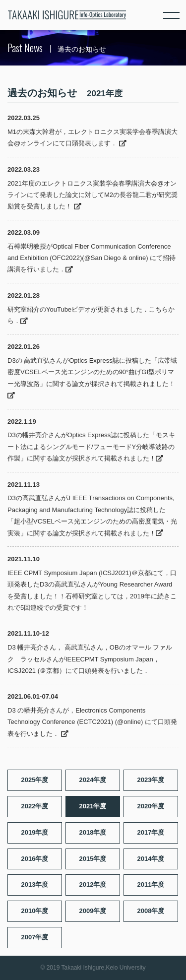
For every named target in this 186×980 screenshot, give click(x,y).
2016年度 (35, 859)
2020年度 (151, 806)
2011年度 (151, 884)
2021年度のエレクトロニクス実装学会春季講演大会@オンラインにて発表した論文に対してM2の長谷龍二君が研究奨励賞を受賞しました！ (93, 195)
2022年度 (35, 806)
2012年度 (93, 884)
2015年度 (93, 859)
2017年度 (151, 832)
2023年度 (151, 780)
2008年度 (151, 911)
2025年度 (35, 780)
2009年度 (93, 911)
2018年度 (93, 832)
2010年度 (35, 911)
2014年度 (151, 859)
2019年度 (35, 832)
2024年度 (93, 780)
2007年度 (35, 937)
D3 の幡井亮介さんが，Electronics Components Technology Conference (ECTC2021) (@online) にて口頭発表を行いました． (92, 722)
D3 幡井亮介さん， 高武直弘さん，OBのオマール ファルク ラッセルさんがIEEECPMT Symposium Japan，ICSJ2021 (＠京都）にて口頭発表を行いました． (90, 659)
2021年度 (93, 806)
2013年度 (35, 884)
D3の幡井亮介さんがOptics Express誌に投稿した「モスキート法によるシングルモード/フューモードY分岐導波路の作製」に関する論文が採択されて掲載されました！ (91, 447)
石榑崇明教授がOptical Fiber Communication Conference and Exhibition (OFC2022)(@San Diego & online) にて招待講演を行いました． (92, 258)
